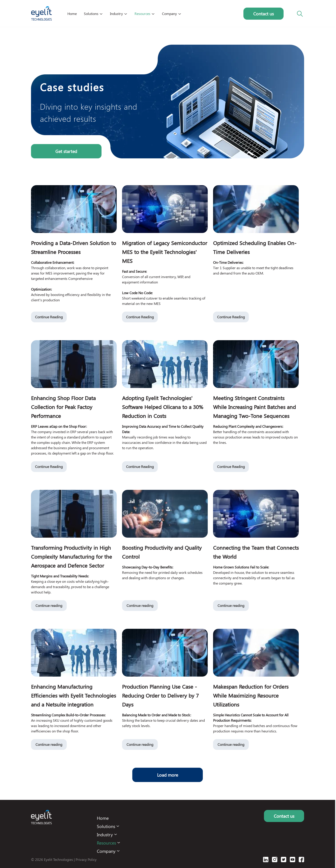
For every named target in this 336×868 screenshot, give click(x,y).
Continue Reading (49, 317)
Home (72, 14)
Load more (168, 775)
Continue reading (49, 605)
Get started (66, 151)
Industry (116, 14)
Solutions (91, 14)
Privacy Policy (86, 859)
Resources (142, 14)
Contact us (263, 14)
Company (169, 14)
